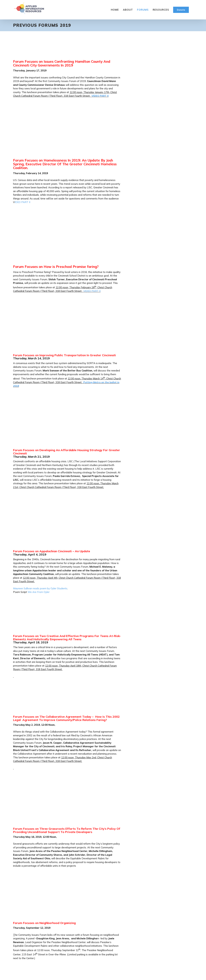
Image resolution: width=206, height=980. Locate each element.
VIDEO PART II (100, 96)
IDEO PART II (22, 202)
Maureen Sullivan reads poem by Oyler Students (40, 588)
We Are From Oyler (39, 592)
